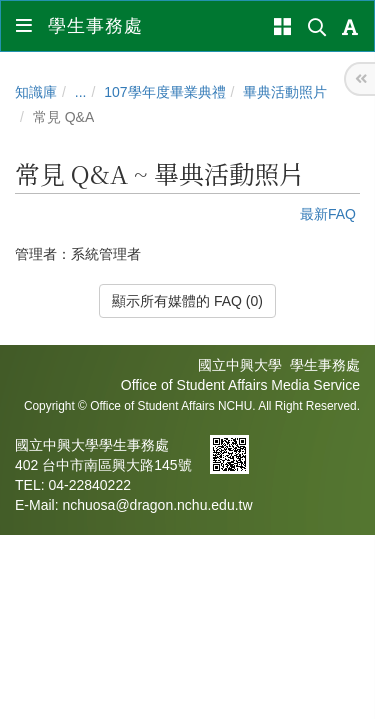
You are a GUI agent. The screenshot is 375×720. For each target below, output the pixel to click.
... (81, 92)
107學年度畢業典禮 (164, 92)
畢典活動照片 (285, 92)
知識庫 (36, 92)
